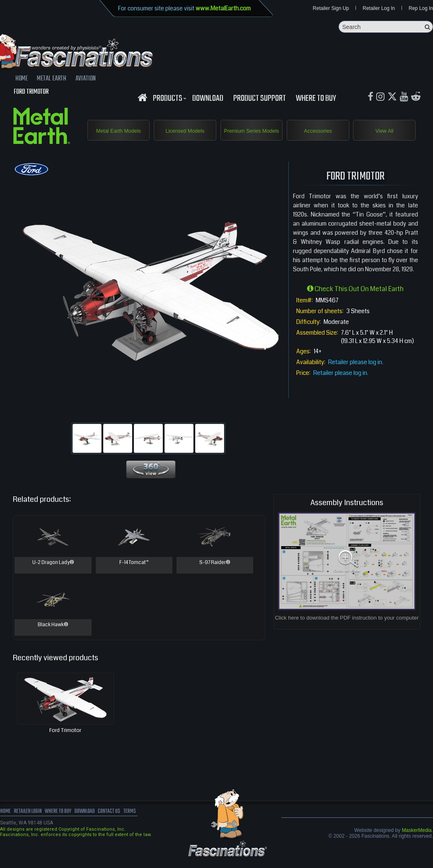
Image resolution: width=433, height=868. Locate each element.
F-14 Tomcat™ (134, 575)
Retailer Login (33, 824)
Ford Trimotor (65, 742)
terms (156, 824)
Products (169, 101)
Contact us (132, 824)
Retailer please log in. (356, 374)
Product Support (260, 101)
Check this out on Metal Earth (355, 300)
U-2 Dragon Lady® (53, 575)
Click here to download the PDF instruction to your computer (347, 629)
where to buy (70, 824)
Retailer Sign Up (331, 9)
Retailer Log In (379, 9)
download (208, 101)
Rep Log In (421, 9)
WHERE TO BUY (316, 101)
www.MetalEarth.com (223, 8)
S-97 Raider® (215, 575)
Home (6, 824)
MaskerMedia (417, 842)
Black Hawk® (53, 637)
